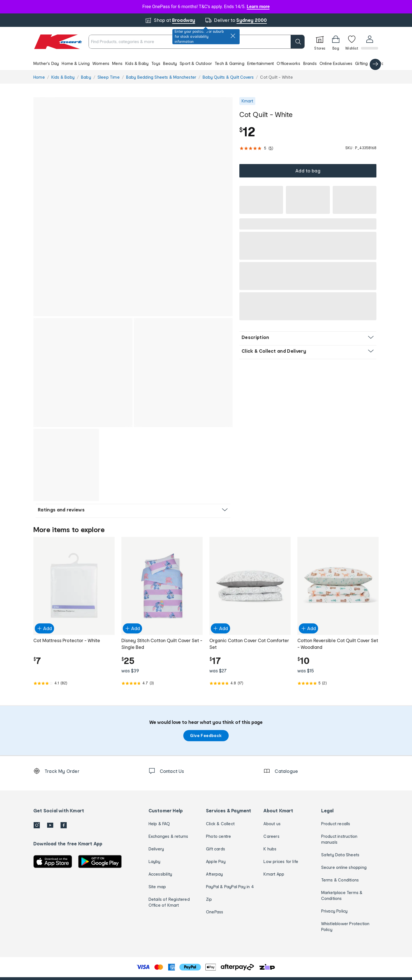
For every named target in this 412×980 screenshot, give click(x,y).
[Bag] (335, 42)
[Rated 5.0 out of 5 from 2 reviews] (338, 646)
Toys (156, 63)
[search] (297, 42)
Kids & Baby (137, 63)
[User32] (369, 42)
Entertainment (261, 63)
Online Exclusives (336, 63)
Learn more (258, 7)
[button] (206, 63)
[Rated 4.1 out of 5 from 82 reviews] (74, 646)
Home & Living (76, 63)
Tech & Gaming (230, 63)
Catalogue (381, 63)
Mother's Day (46, 63)
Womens (101, 63)
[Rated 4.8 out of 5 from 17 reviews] (250, 646)
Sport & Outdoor (196, 63)
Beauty (170, 63)
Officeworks (288, 63)
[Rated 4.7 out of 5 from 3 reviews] (162, 646)
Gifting (361, 63)
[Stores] (319, 42)
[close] (233, 36)
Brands (310, 63)
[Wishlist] (351, 42)
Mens (117, 63)
